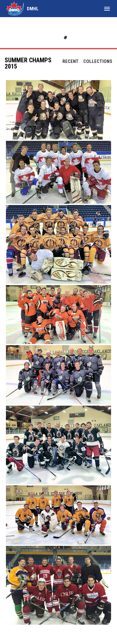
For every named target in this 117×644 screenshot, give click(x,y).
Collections (98, 61)
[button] (58, 110)
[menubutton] (107, 9)
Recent (71, 61)
